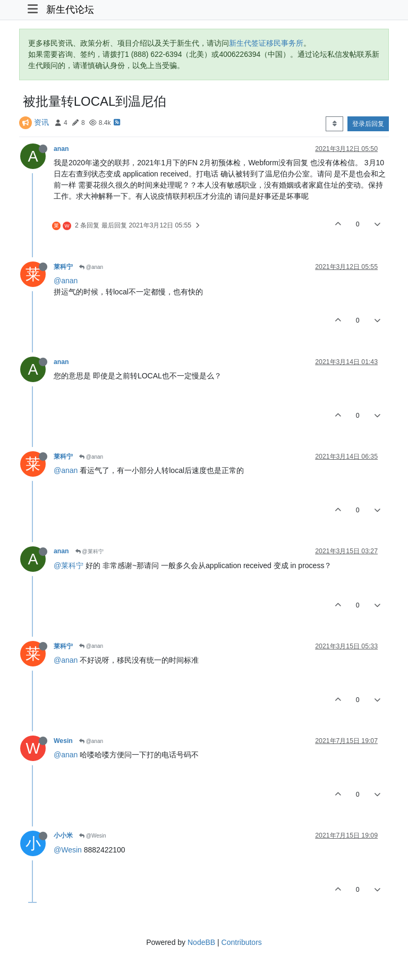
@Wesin (93, 836)
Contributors (242, 942)
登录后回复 (368, 124)
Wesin (63, 741)
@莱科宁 (90, 551)
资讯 (41, 122)
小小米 (63, 835)
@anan (91, 267)
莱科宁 (63, 267)
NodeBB (201, 942)
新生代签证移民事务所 (266, 43)
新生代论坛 (70, 10)
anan (61, 149)
